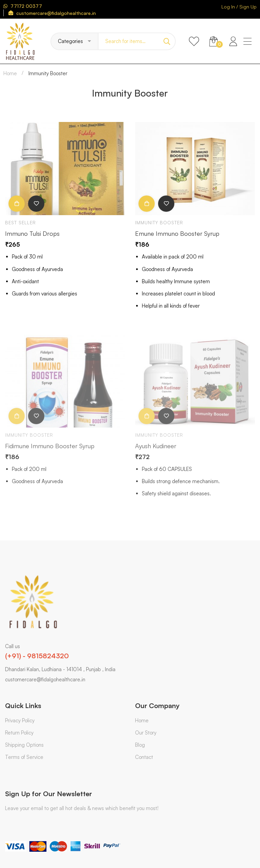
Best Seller (20, 224)
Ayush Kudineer (156, 452)
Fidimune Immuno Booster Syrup (50, 452)
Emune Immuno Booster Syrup (177, 234)
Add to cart (17, 205)
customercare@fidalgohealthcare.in (45, 679)
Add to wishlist (36, 205)
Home (10, 73)
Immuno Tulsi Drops (32, 234)
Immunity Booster (159, 224)
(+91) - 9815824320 (37, 656)
